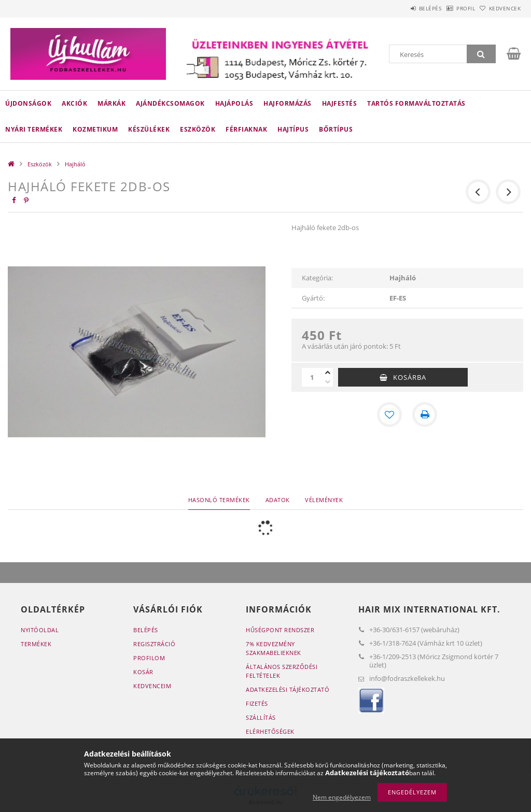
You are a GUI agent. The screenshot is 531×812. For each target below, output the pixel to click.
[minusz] (328, 382)
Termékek (36, 644)
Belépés (403, 8)
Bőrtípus (336, 129)
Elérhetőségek (270, 731)
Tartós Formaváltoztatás (416, 103)
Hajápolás (234, 103)
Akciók (74, 103)
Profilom (149, 658)
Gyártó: (313, 298)
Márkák (111, 103)
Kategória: (317, 278)
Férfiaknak (246, 129)
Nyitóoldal (40, 630)
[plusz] (328, 373)
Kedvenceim (152, 686)
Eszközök (198, 129)
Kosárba (410, 377)
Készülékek (149, 129)
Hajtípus (293, 129)
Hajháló (75, 164)
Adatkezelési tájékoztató (288, 689)
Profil (450, 8)
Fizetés (257, 703)
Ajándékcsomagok (170, 103)
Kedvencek (499, 8)
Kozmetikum (95, 129)
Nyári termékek (34, 129)
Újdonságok (28, 103)
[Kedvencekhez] (389, 415)
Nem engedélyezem (342, 797)
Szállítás (261, 717)
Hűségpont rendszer (280, 630)
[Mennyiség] (312, 377)
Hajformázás (288, 103)
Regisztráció (154, 644)
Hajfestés (340, 103)
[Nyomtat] (425, 415)
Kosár (143, 672)
